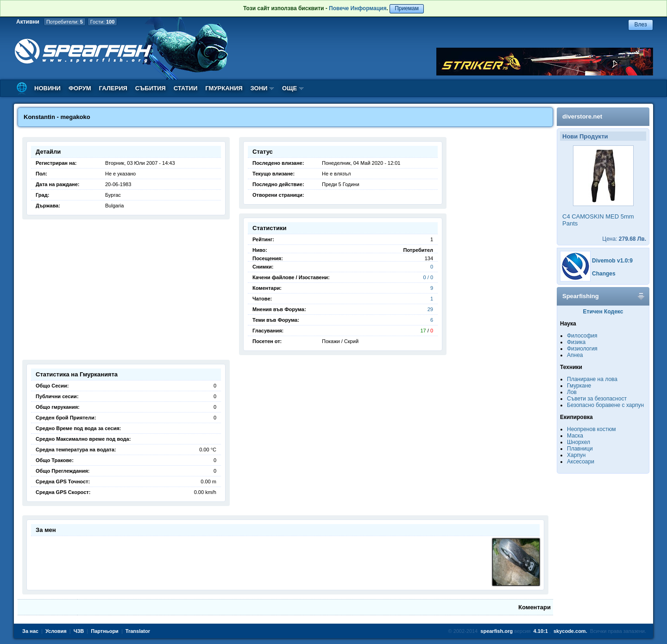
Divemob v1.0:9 (612, 261)
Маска (575, 436)
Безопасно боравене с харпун (605, 405)
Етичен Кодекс (603, 312)
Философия (582, 336)
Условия (56, 631)
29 (430, 309)
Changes (604, 274)
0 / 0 (428, 277)
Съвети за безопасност (597, 399)
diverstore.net (582, 116)
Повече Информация (358, 8)
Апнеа (575, 355)
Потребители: (65, 22)
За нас (30, 631)
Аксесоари (581, 462)
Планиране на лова (592, 379)
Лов (572, 392)
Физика (576, 342)
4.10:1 (541, 631)
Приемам (407, 8)
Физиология (582, 349)
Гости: (103, 22)
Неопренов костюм (591, 429)
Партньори (105, 631)
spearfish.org (497, 631)
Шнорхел (579, 442)
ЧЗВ (79, 631)
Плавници (580, 449)
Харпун (576, 455)
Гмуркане (579, 386)
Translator (138, 631)
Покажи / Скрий (340, 341)
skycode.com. (570, 631)
